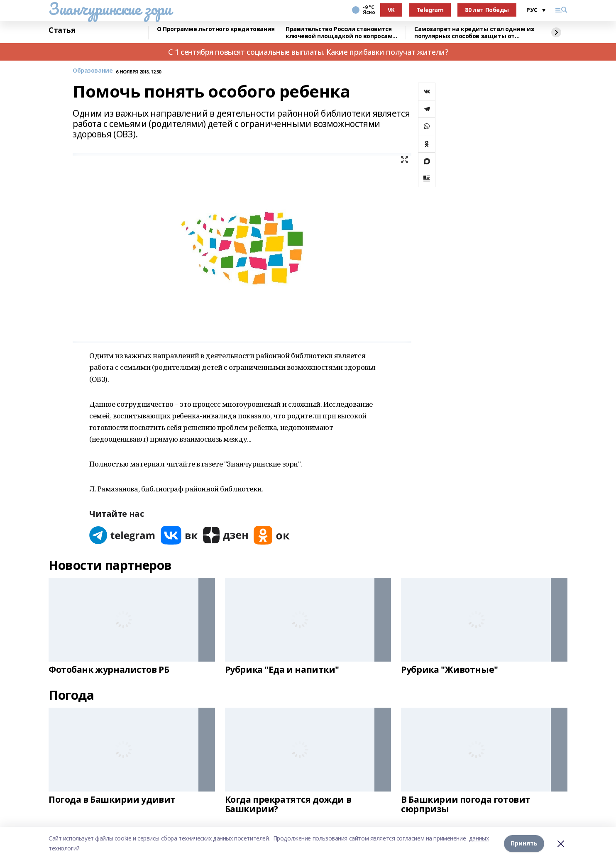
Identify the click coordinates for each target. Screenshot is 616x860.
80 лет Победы (487, 10)
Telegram (430, 10)
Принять (524, 843)
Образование (93, 71)
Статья (62, 30)
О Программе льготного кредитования (216, 29)
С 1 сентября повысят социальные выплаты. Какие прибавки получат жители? (308, 52)
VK (391, 10)
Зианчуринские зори (110, 9)
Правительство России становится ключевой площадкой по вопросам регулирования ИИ (339, 33)
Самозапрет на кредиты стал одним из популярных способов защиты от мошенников (474, 33)
